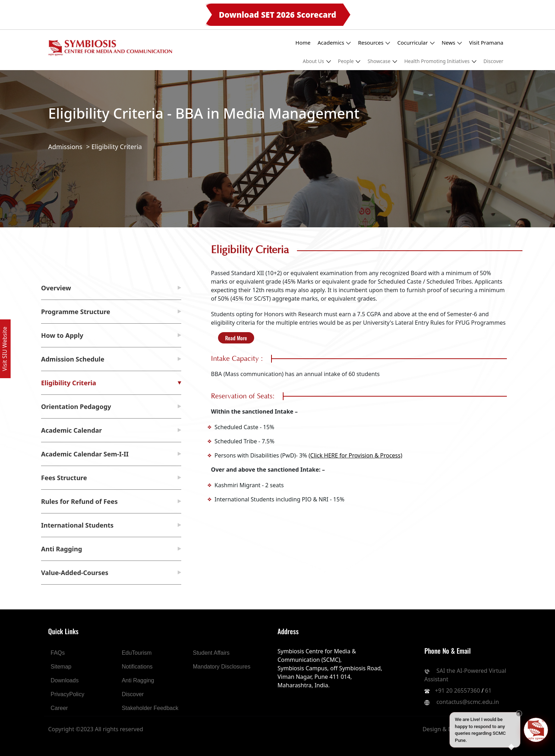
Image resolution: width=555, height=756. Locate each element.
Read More (236, 338)
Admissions (65, 147)
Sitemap (61, 667)
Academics (334, 43)
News (452, 43)
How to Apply (62, 335)
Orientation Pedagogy (76, 407)
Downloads (65, 680)
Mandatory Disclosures (222, 667)
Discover (493, 61)
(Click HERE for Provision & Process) (356, 455)
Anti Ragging (62, 549)
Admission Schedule (73, 359)
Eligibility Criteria (117, 147)
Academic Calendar (71, 430)
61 (488, 690)
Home (303, 42)
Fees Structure (64, 478)
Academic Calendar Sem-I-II (85, 454)
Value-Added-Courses (75, 573)
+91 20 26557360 (457, 690)
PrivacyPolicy (67, 694)
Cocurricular (416, 43)
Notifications (137, 667)
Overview (56, 288)
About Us (317, 61)
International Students (77, 525)
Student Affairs (211, 653)
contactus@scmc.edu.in (468, 702)
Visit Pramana (486, 42)
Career (59, 708)
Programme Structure (76, 312)
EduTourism (137, 653)
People (349, 61)
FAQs (58, 653)
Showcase (382, 61)
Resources (374, 43)
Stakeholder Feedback (150, 708)
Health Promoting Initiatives (440, 61)
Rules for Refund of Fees (79, 501)
